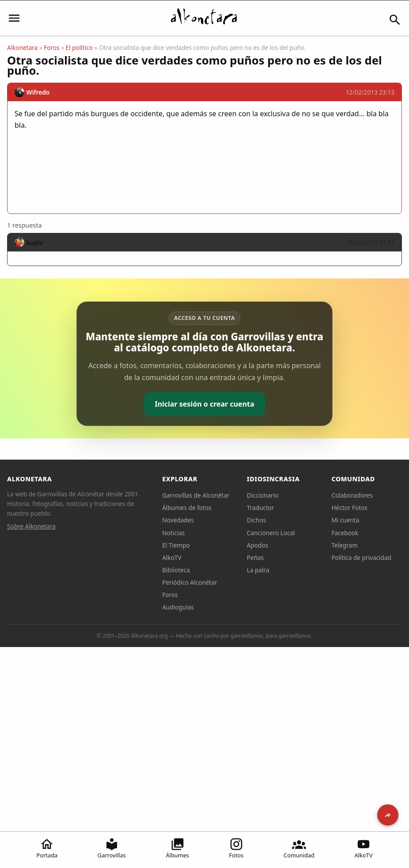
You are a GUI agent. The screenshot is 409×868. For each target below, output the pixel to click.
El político (79, 48)
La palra (258, 570)
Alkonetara (22, 48)
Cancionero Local (271, 533)
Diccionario (263, 495)
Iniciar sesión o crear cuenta (204, 404)
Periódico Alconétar (190, 582)
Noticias (173, 533)
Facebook (345, 533)
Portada (47, 848)
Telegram (345, 545)
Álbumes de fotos (187, 508)
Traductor (261, 508)
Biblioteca (176, 570)
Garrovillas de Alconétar (196, 495)
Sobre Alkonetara (31, 526)
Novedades (178, 520)
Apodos (258, 545)
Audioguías (178, 607)
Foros (51, 48)
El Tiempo (176, 545)
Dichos (256, 520)
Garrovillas (112, 848)
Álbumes (177, 848)
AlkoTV (364, 848)
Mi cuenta (345, 520)
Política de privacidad (361, 558)
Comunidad (299, 848)
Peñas (255, 558)
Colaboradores (352, 495)
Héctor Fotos (349, 508)
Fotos (237, 848)
